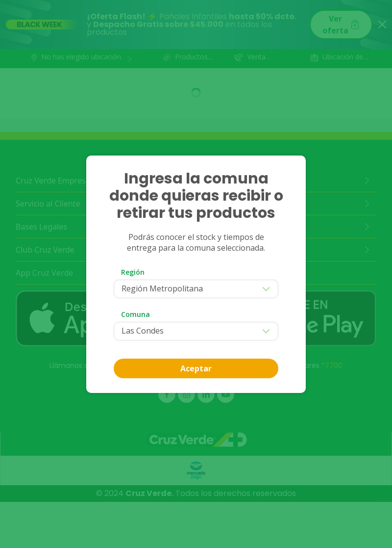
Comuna (135, 314)
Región (133, 272)
